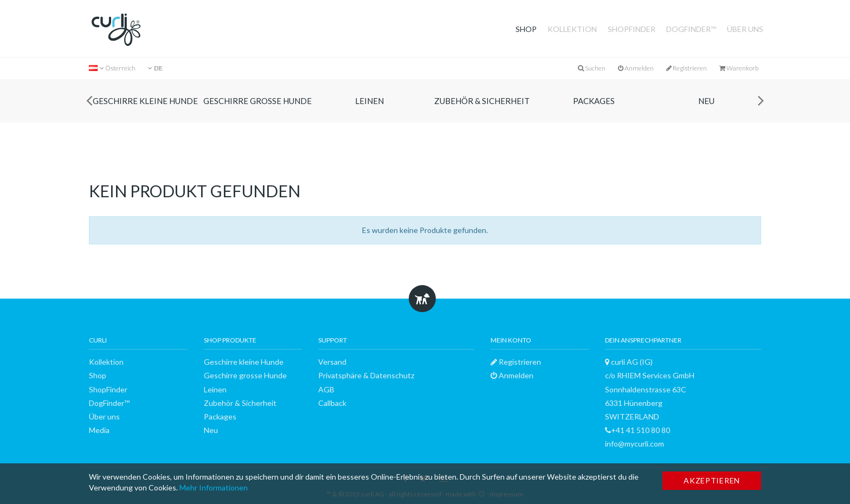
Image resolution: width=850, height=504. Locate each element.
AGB (326, 389)
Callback (332, 403)
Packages (594, 101)
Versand (332, 362)
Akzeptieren (712, 480)
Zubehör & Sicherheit (482, 101)
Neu (706, 101)
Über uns (745, 29)
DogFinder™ (691, 29)
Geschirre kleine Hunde (145, 101)
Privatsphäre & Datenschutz (366, 375)
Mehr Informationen (214, 487)
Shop (526, 29)
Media (99, 430)
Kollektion (572, 29)
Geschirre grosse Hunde (257, 101)
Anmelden (636, 68)
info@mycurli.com (635, 444)
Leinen (369, 101)
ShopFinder (632, 29)
